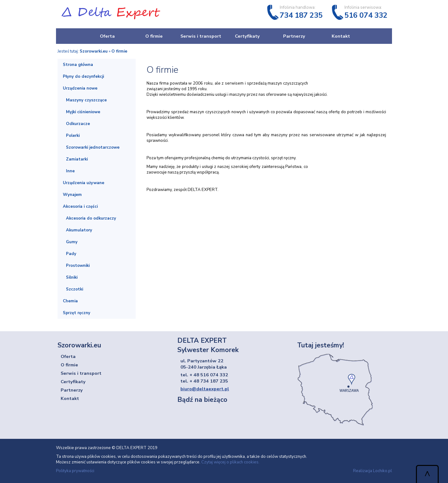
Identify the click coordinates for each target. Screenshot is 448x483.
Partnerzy (294, 36)
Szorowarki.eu (94, 51)
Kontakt (341, 36)
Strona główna (78, 65)
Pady (71, 254)
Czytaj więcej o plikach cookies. (230, 462)
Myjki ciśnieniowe (83, 112)
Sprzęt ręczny (77, 313)
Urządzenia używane (84, 183)
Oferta (107, 36)
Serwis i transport (201, 36)
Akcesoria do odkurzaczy (91, 218)
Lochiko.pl (383, 471)
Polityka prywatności (75, 471)
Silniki (72, 277)
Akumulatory (79, 230)
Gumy (72, 242)
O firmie (154, 36)
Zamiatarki (77, 159)
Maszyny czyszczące (86, 100)
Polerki (73, 136)
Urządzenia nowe (80, 88)
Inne (70, 171)
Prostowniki (78, 266)
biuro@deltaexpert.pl (205, 389)
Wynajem (72, 195)
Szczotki (75, 289)
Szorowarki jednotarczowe (93, 147)
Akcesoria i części (80, 207)
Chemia (70, 301)
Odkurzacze (78, 124)
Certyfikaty (247, 36)
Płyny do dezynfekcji (83, 77)
